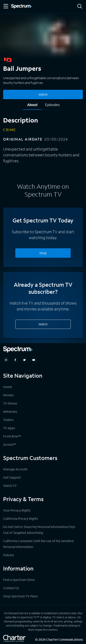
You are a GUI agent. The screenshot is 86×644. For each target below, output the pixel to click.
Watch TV (10, 486)
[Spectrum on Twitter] (24, 360)
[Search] (80, 7)
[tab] (32, 106)
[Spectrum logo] (22, 7)
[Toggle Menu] (5, 6)
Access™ (10, 444)
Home (8, 387)
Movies (8, 395)
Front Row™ (12, 436)
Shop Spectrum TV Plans (20, 596)
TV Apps (9, 428)
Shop (43, 253)
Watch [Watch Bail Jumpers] (43, 94)
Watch (43, 324)
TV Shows (10, 403)
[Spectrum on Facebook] (15, 360)
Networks (10, 411)
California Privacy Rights (21, 518)
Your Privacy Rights (17, 510)
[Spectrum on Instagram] (6, 360)
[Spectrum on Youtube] (34, 360)
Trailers (8, 420)
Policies (9, 555)
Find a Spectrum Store (19, 580)
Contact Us (11, 588)
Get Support (12, 477)
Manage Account (15, 469)
